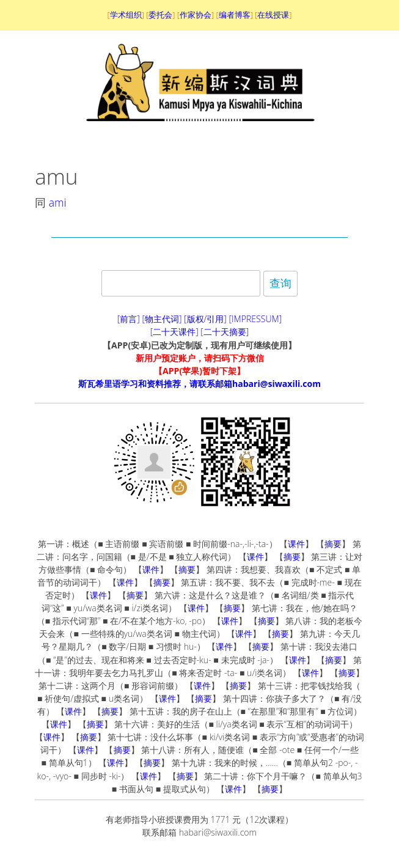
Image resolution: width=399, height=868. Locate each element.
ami (58, 202)
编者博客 (235, 15)
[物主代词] (162, 319)
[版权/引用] (205, 319)
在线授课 (273, 15)
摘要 (333, 544)
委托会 (160, 15)
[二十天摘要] (225, 332)
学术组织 (126, 15)
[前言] (129, 319)
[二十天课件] (174, 332)
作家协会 (196, 15)
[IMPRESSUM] (256, 319)
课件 (296, 544)
